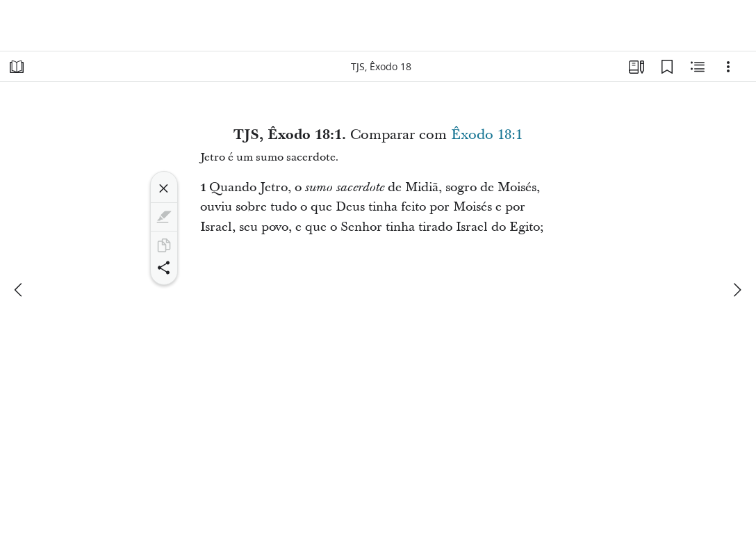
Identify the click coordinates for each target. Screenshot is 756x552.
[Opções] (728, 67)
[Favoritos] (667, 67)
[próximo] (737, 290)
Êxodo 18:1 (487, 135)
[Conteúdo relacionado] (698, 67)
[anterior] (19, 290)
